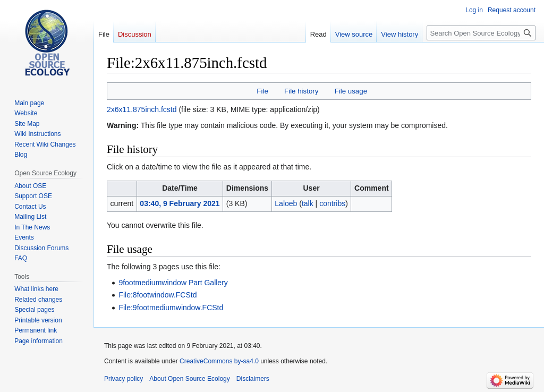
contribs (332, 203)
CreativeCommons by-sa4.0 (219, 361)
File (262, 91)
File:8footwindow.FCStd (158, 295)
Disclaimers (253, 379)
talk (308, 203)
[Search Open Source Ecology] (481, 33)
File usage (351, 91)
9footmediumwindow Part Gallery (173, 283)
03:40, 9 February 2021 (180, 203)
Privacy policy (124, 379)
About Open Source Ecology (189, 379)
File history (301, 91)
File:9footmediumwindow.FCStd (171, 308)
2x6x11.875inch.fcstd (142, 109)
